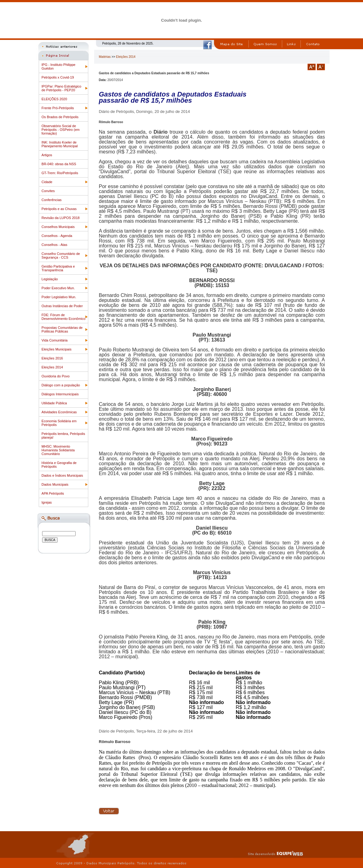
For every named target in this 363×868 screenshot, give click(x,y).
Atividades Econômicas (59, 412)
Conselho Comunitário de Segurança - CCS (61, 256)
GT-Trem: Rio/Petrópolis (60, 173)
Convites (48, 191)
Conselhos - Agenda (57, 236)
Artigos (47, 155)
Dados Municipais (55, 484)
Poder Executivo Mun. (58, 288)
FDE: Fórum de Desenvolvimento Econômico (63, 317)
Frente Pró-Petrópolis (58, 108)
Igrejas (47, 502)
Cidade (47, 182)
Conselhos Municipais (58, 227)
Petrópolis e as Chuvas (59, 209)
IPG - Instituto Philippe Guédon (58, 67)
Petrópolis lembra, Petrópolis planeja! (63, 436)
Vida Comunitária (55, 340)
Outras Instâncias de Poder (62, 306)
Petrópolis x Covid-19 (58, 77)
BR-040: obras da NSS (59, 164)
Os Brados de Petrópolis (60, 117)
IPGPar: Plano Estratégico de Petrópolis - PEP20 (61, 88)
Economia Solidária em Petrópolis (59, 423)
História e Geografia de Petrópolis (59, 465)
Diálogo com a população (61, 385)
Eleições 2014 (52, 367)
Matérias (105, 57)
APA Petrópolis (53, 493)
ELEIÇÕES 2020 (54, 99)
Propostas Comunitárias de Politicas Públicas (62, 329)
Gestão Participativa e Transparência (58, 268)
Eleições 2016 (52, 358)
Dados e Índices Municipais (62, 475)
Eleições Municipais (57, 349)
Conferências (52, 200)
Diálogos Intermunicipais (60, 394)
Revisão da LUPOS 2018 (61, 218)
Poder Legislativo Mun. (59, 297)
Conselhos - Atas (54, 245)
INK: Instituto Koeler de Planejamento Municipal (60, 144)
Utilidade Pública (54, 403)
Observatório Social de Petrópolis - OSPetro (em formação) (61, 130)
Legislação (50, 279)
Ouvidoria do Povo (56, 376)
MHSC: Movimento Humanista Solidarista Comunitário (58, 450)
